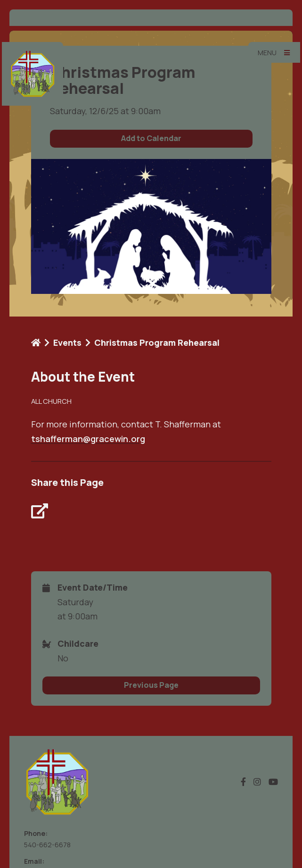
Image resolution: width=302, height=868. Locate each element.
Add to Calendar (151, 138)
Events (67, 342)
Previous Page (151, 685)
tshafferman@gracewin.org (88, 439)
